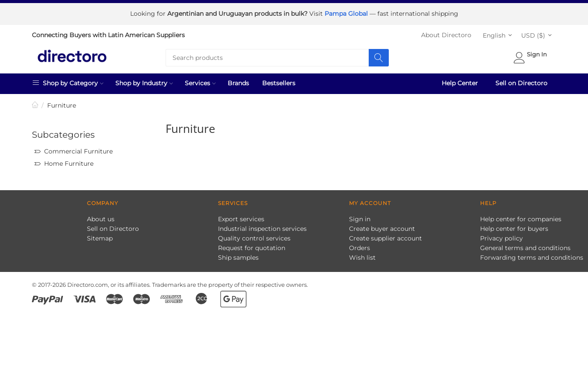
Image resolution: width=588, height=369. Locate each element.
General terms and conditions (525, 246)
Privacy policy (502, 237)
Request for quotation (252, 246)
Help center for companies (521, 217)
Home (35, 104)
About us (101, 217)
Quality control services (254, 237)
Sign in (360, 217)
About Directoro (446, 33)
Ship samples (238, 256)
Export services (241, 217)
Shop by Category (68, 81)
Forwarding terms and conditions (532, 256)
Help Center (460, 81)
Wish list (362, 256)
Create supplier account (386, 237)
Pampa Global (347, 13)
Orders (360, 246)
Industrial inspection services (262, 227)
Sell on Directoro (521, 81)
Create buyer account (382, 227)
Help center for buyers (514, 227)
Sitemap (100, 237)
